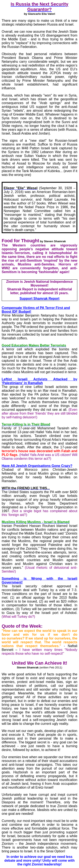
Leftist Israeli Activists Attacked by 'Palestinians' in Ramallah (39, 381)
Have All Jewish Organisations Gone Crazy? (37, 466)
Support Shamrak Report (39, 299)
